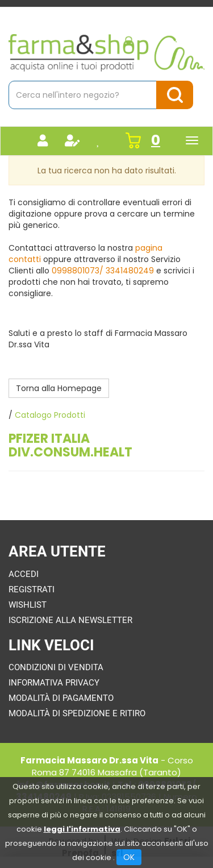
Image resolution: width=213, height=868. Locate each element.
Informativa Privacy (54, 683)
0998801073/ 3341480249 (103, 271)
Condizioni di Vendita (56, 667)
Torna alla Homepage (59, 388)
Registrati (32, 589)
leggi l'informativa (82, 829)
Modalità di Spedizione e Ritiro (77, 713)
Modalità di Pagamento (61, 698)
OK (129, 857)
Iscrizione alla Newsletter (70, 620)
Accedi (24, 574)
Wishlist (28, 605)
